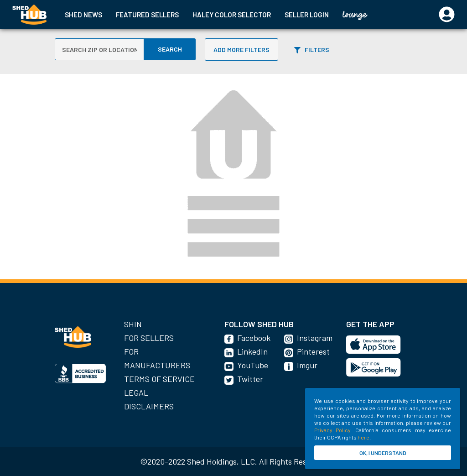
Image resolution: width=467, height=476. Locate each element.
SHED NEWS (83, 15)
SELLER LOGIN (307, 15)
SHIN (133, 324)
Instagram (315, 338)
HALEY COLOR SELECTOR (232, 15)
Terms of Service (159, 379)
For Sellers (149, 338)
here (363, 437)
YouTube (253, 365)
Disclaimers (149, 406)
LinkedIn (252, 351)
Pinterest (313, 351)
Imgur (307, 365)
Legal (136, 392)
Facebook (254, 338)
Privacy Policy (332, 430)
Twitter (250, 379)
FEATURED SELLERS (147, 15)
